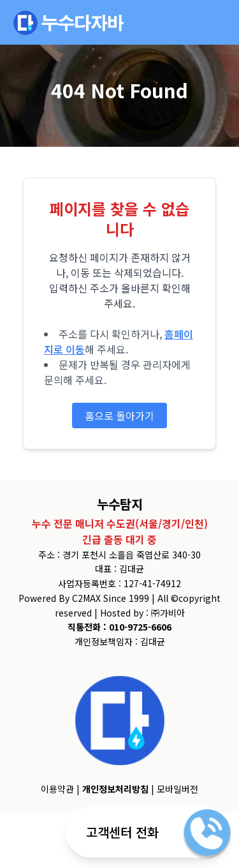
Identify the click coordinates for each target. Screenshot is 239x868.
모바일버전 (177, 789)
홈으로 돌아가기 (119, 415)
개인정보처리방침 (115, 789)
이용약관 (57, 789)
